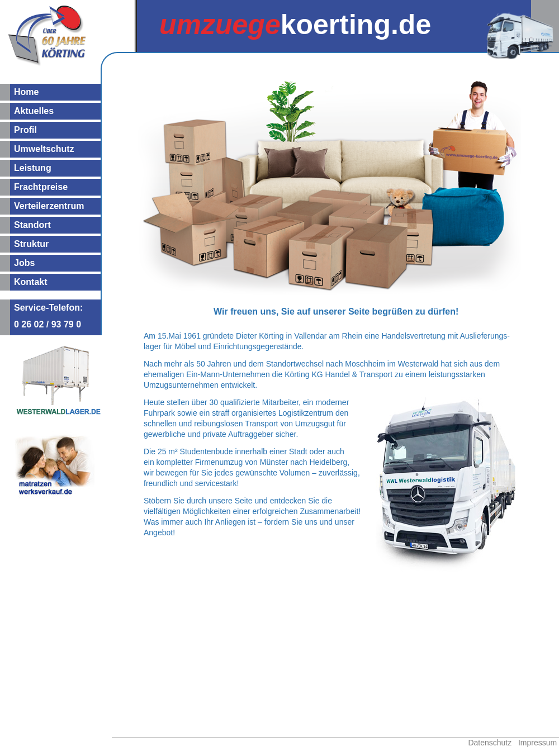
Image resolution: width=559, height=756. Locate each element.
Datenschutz (490, 743)
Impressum (537, 743)
